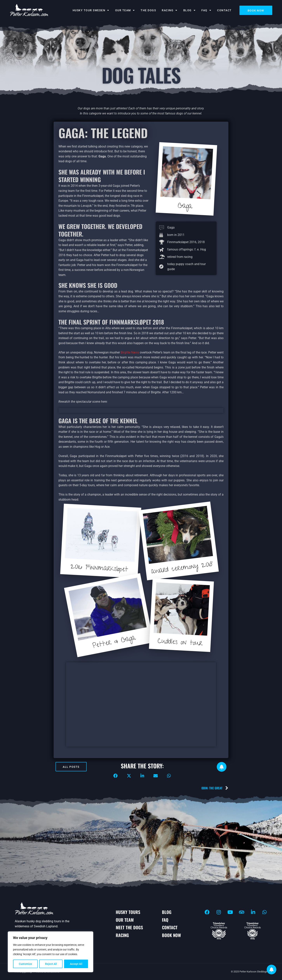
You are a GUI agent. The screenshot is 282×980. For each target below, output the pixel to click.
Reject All (51, 964)
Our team (125, 10)
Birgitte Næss (130, 352)
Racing (170, 10)
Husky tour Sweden (91, 10)
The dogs (148, 10)
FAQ (206, 10)
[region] (50, 952)
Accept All (76, 964)
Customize (25, 964)
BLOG (190, 10)
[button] (116, 776)
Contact (224, 10)
